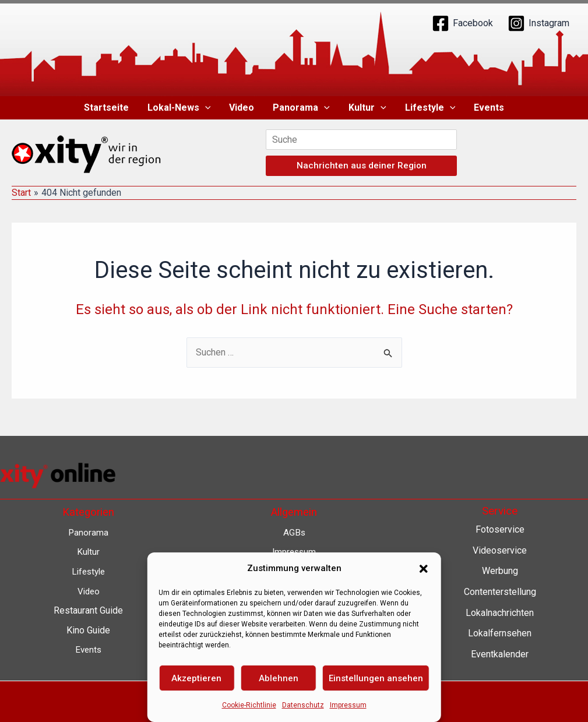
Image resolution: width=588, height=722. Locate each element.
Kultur (367, 108)
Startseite (106, 108)
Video (242, 108)
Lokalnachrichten (500, 613)
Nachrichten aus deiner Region (362, 165)
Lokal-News (179, 108)
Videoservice (500, 550)
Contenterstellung (500, 592)
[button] (205, 108)
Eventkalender (500, 654)
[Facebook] (462, 23)
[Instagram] (538, 23)
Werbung (500, 571)
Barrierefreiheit (294, 630)
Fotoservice (500, 529)
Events (489, 108)
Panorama (301, 108)
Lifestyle (430, 108)
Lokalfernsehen (500, 633)
